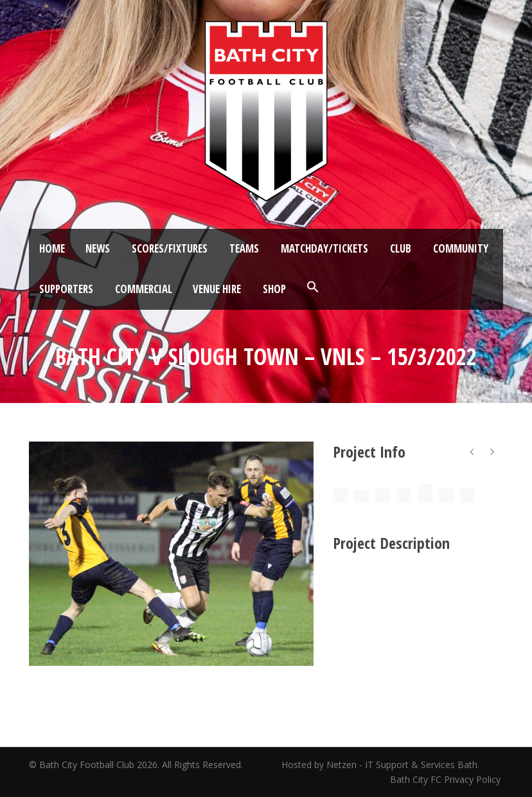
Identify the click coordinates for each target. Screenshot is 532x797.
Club (401, 248)
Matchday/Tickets (324, 248)
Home (52, 248)
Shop (274, 289)
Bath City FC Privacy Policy (447, 779)
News (98, 248)
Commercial (144, 289)
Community (461, 248)
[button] (313, 287)
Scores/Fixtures (170, 248)
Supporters (66, 289)
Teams (244, 248)
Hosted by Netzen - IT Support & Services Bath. (380, 765)
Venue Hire (217, 289)
